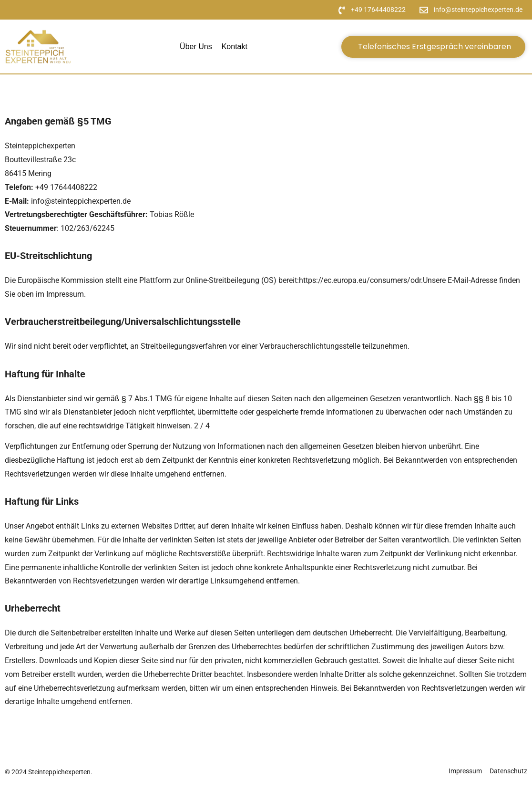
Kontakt (235, 47)
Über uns (196, 47)
